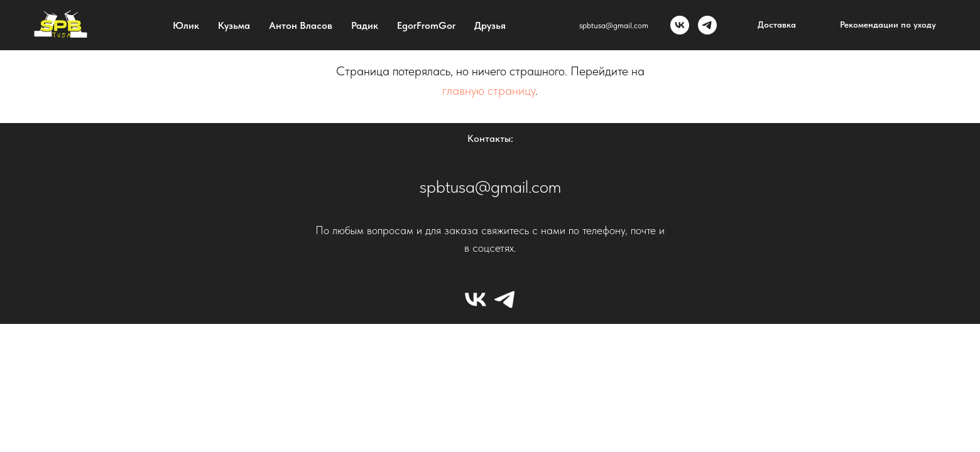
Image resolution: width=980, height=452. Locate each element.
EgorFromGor (426, 25)
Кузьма (234, 25)
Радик (365, 25)
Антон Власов (301, 25)
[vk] (680, 25)
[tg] (707, 25)
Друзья (490, 25)
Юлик (186, 25)
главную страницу (489, 90)
